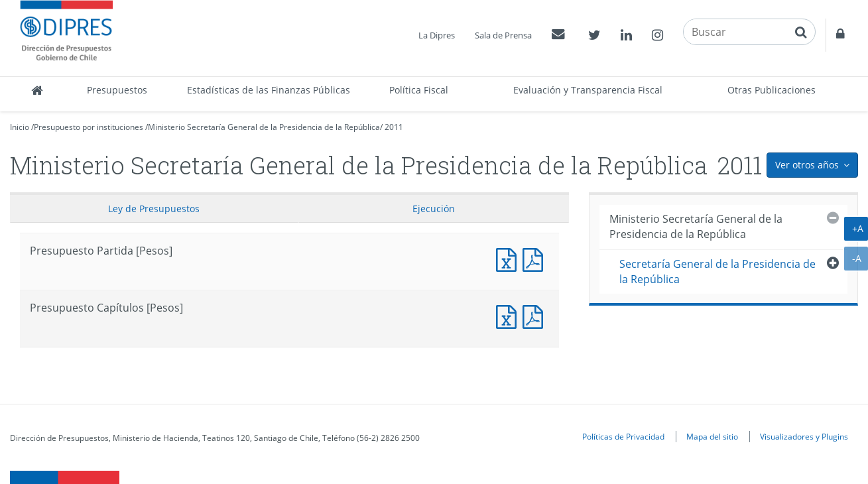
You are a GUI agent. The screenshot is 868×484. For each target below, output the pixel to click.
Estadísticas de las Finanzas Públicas (269, 90)
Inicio (20, 127)
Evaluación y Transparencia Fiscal (588, 90)
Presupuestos (117, 90)
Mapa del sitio (712, 436)
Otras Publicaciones (772, 90)
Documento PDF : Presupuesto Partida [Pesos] (536, 258)
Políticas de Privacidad (623, 436)
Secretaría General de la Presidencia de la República (717, 272)
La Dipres (437, 35)
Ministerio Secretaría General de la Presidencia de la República (264, 127)
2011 (394, 127)
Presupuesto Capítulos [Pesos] (509, 315)
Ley (154, 209)
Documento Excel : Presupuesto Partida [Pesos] (509, 258)
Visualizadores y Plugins (804, 436)
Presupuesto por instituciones (89, 127)
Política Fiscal (419, 90)
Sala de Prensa (503, 35)
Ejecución (434, 209)
